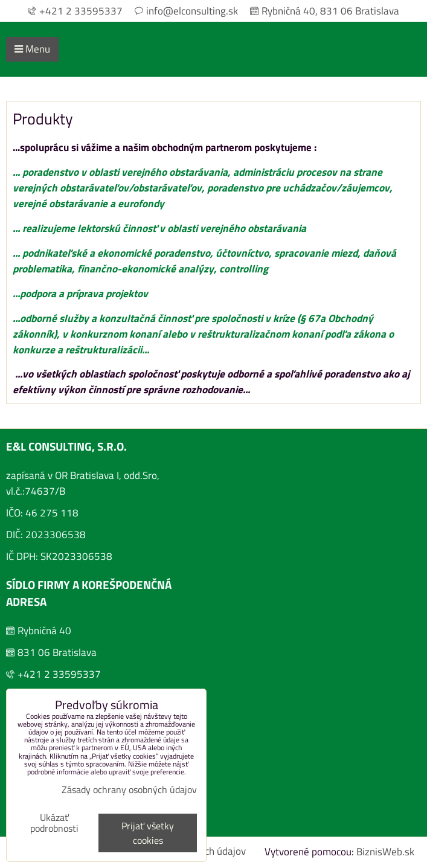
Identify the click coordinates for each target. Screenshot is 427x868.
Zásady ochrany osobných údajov (129, 789)
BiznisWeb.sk (385, 851)
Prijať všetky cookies (148, 833)
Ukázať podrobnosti (54, 823)
